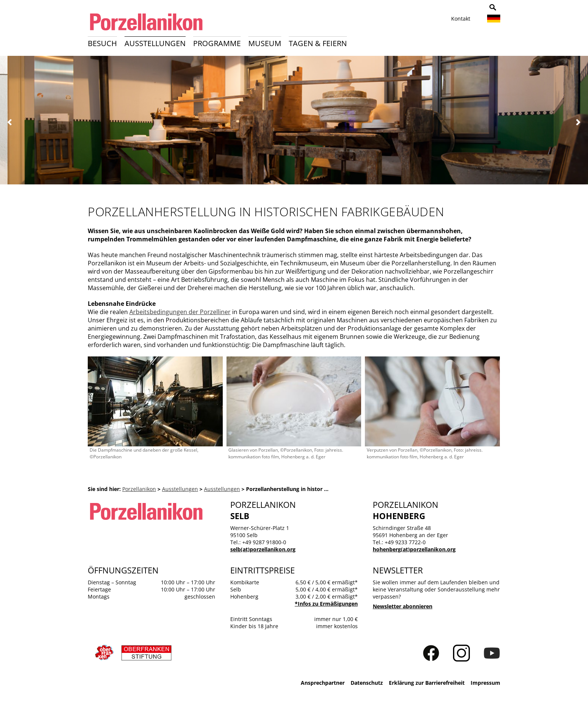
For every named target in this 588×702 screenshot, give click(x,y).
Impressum (485, 683)
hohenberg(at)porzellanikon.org (414, 549)
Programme (217, 43)
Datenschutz (367, 683)
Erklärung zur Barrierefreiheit (427, 683)
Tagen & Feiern (318, 43)
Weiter (578, 122)
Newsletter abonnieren (403, 606)
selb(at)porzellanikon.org (263, 549)
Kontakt (461, 19)
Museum (265, 43)
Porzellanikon (139, 489)
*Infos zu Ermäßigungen (326, 604)
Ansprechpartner (323, 683)
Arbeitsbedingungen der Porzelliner (180, 312)
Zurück (10, 122)
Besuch (102, 43)
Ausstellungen (155, 43)
